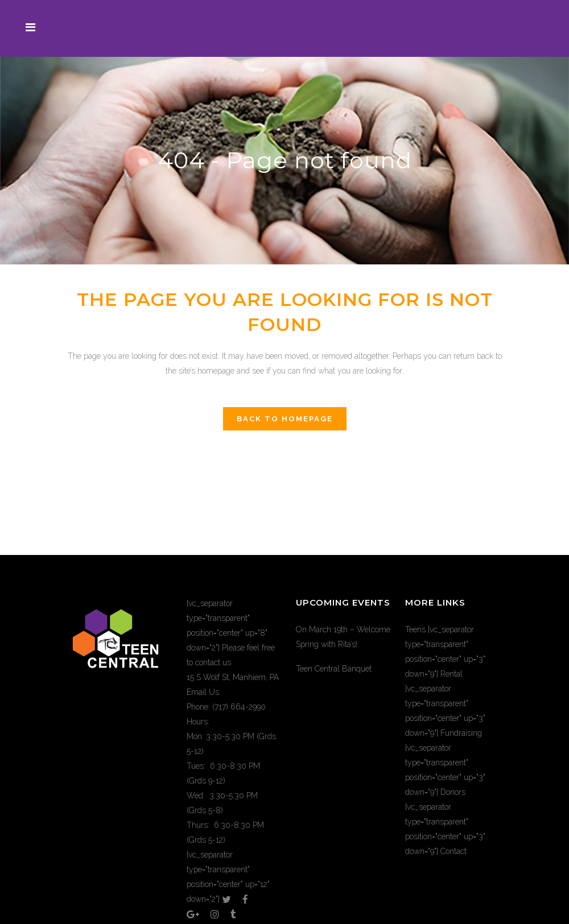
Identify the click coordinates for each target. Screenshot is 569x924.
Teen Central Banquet (334, 669)
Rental (452, 674)
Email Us (203, 692)
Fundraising (461, 733)
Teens (415, 629)
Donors (453, 792)
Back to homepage (285, 419)
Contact (453, 851)
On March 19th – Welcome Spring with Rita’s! (343, 637)
